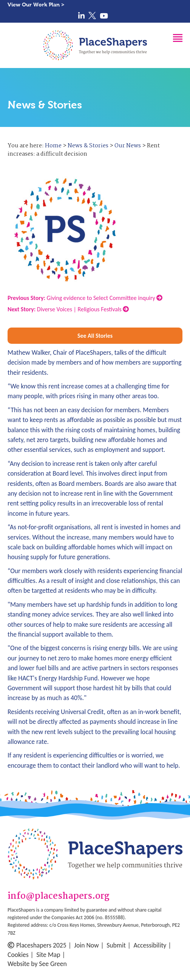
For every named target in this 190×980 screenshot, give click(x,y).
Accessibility (150, 945)
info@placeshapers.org (59, 897)
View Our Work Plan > (36, 5)
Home (53, 146)
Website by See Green (37, 964)
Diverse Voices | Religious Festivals (68, 309)
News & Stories (88, 146)
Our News (128, 146)
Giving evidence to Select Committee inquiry (85, 298)
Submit (116, 945)
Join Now (86, 945)
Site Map (48, 955)
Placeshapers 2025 (37, 945)
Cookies (18, 955)
